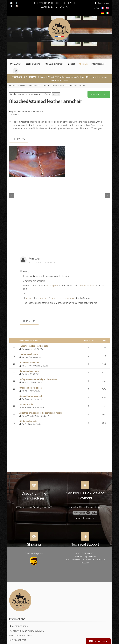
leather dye (44, 298)
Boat (71, 64)
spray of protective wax (63, 298)
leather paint (52, 286)
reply (19, 139)
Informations (98, 64)
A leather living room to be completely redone (41, 413)
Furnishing (33, 64)
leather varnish (87, 286)
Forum (84, 64)
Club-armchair (54, 64)
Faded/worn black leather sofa (34, 346)
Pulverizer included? (29, 363)
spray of (30, 298)
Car (17, 64)
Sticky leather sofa (28, 421)
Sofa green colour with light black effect (38, 379)
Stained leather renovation (32, 396)
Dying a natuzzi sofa (29, 371)
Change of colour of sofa (31, 388)
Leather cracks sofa (29, 354)
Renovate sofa (26, 404)
